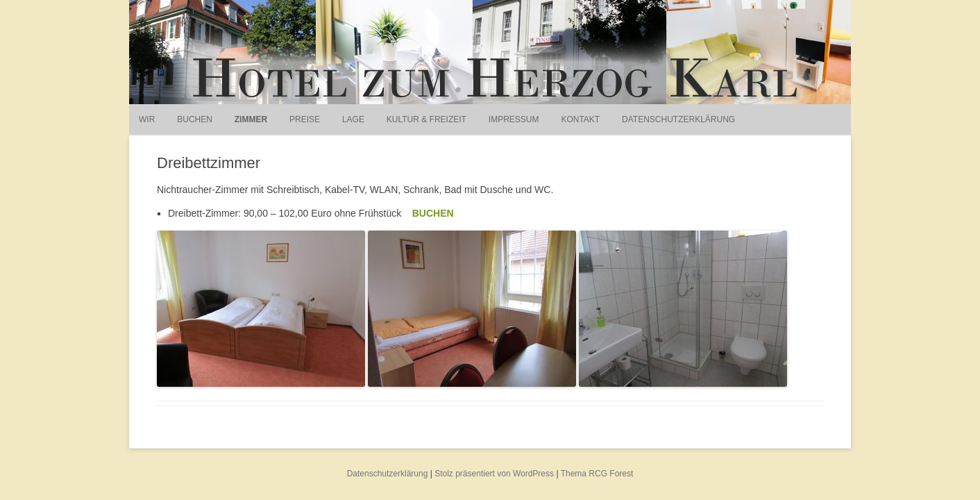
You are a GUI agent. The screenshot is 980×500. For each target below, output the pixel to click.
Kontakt (580, 119)
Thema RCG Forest (597, 474)
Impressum (514, 119)
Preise (305, 119)
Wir (147, 119)
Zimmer (251, 119)
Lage (353, 119)
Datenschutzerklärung (678, 119)
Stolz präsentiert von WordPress (494, 474)
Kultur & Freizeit (426, 119)
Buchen (195, 119)
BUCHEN (433, 213)
